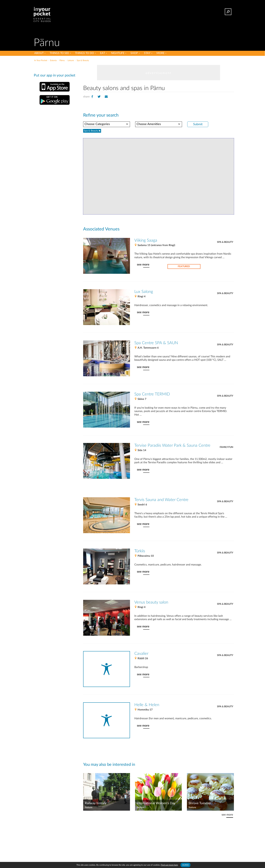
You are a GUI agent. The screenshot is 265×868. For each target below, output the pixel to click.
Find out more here (169, 865)
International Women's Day (156, 803)
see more (143, 265)
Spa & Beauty (225, 242)
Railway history (96, 803)
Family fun (226, 447)
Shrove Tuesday (200, 803)
